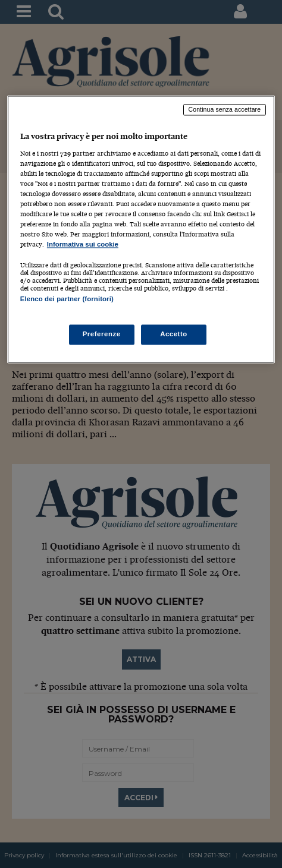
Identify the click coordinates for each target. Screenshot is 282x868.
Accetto (174, 334)
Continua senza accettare (225, 110)
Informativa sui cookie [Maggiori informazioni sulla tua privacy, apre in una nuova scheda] (83, 245)
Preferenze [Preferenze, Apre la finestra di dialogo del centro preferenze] (102, 334)
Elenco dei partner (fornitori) (67, 299)
